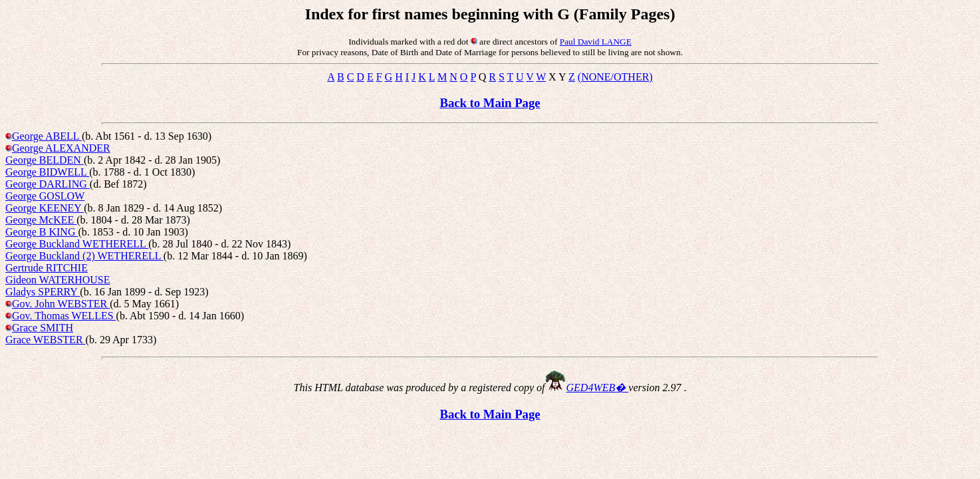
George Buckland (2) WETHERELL (84, 256)
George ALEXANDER (61, 148)
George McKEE (41, 220)
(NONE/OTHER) (615, 77)
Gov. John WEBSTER (61, 304)
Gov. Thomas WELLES (64, 316)
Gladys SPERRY (43, 292)
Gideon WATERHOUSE (58, 280)
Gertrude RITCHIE (47, 268)
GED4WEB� (598, 388)
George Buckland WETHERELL (77, 244)
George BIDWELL (47, 172)
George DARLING (48, 184)
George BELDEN (45, 160)
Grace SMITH (43, 328)
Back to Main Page (490, 103)
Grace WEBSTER (46, 340)
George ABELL (47, 136)
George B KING (42, 232)
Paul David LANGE (596, 42)
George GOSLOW (45, 196)
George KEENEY (45, 208)
